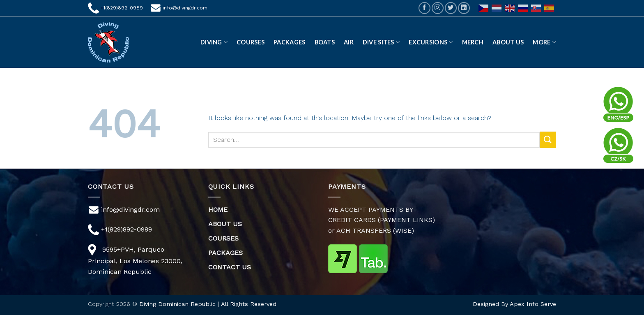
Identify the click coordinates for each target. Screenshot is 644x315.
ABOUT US (508, 42)
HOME (218, 210)
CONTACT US (230, 267)
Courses (251, 42)
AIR (349, 42)
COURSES (223, 238)
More (544, 42)
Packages (289, 42)
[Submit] (548, 140)
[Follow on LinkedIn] (464, 8)
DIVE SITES (381, 42)
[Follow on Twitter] (451, 8)
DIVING (214, 42)
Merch (473, 42)
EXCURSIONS (431, 42)
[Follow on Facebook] (424, 8)
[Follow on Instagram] (438, 8)
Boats (325, 42)
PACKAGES (225, 253)
